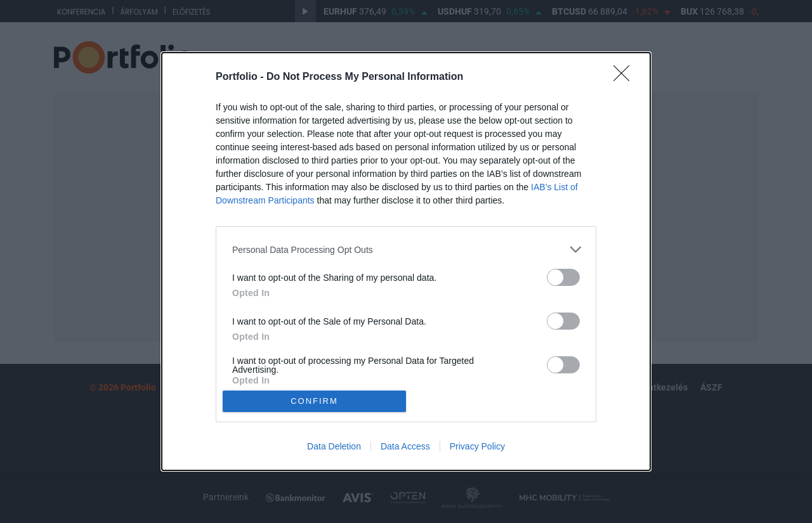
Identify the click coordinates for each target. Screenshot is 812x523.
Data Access (405, 446)
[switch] (563, 277)
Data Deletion (334, 446)
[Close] (625, 77)
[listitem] (406, 249)
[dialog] (406, 261)
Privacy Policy (477, 446)
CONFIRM (314, 401)
